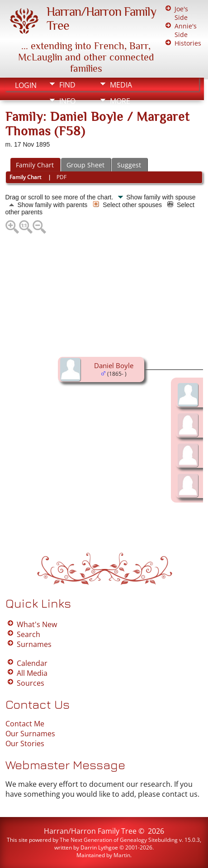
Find (67, 85)
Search (28, 634)
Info (67, 101)
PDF (61, 177)
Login (26, 85)
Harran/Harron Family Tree (90, 831)
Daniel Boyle (114, 365)
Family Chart (35, 165)
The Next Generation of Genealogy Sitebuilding (119, 840)
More (120, 101)
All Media (32, 673)
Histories (188, 43)
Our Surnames (30, 734)
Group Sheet (85, 165)
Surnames (34, 644)
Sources (31, 683)
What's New (37, 624)
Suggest (129, 165)
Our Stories (25, 743)
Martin (122, 855)
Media (121, 85)
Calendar (32, 663)
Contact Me (25, 724)
